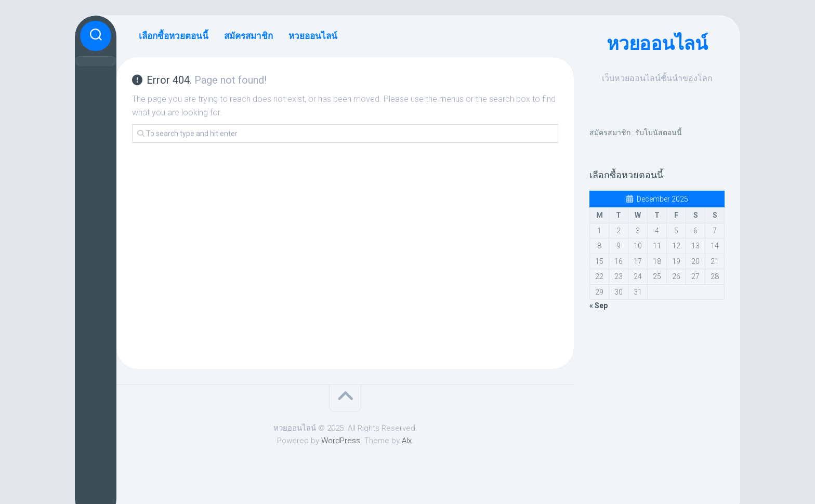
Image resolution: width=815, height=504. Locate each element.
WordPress (341, 441)
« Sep (599, 306)
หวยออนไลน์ (657, 44)
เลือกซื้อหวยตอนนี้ (174, 36)
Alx (407, 441)
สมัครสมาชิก (248, 36)
